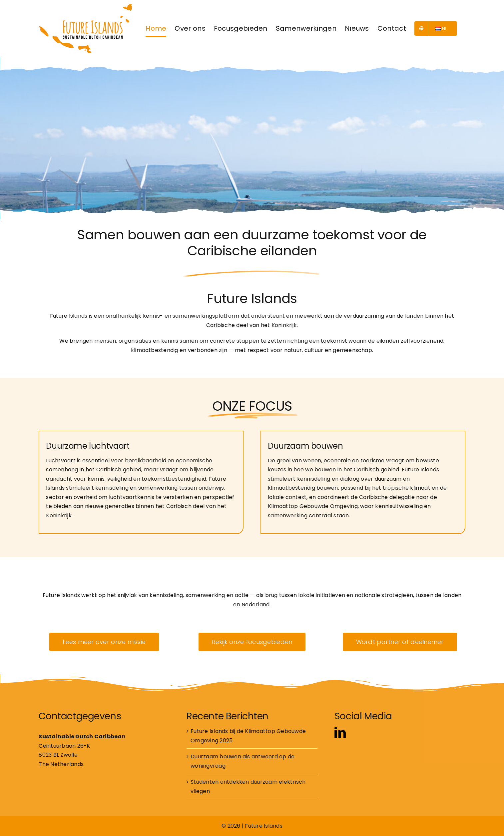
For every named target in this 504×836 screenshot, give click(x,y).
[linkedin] (340, 732)
